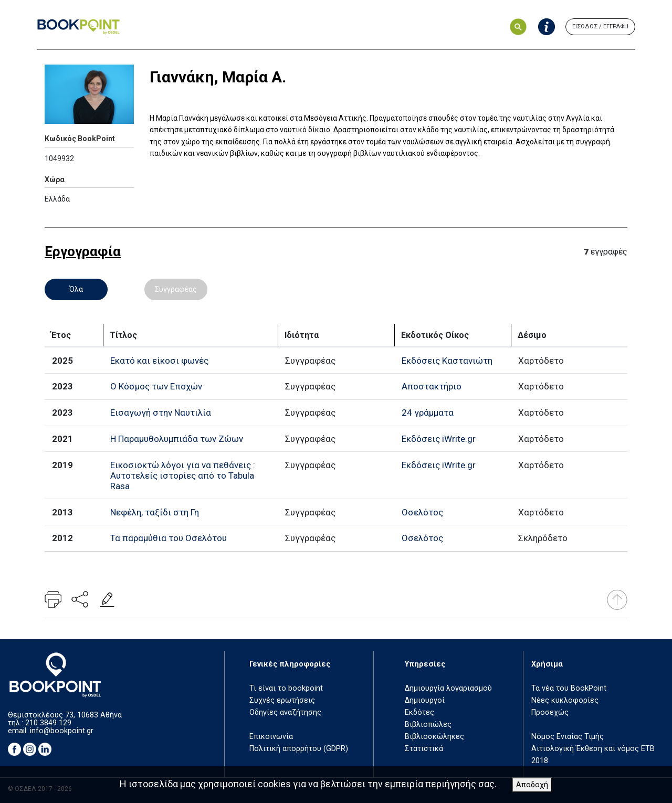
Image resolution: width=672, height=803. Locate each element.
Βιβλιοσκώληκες (434, 737)
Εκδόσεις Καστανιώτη (447, 361)
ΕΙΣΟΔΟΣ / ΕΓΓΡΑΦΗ (600, 27)
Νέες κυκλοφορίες (565, 700)
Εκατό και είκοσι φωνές (159, 361)
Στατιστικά (424, 749)
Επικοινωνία (271, 737)
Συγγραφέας (176, 289)
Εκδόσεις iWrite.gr (439, 439)
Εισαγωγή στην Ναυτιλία (161, 413)
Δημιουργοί (425, 700)
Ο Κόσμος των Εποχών (156, 386)
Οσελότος (422, 512)
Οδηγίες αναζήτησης (285, 712)
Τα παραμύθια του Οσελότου (169, 538)
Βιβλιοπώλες (428, 725)
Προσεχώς (550, 712)
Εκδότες (419, 712)
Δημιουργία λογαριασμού (448, 688)
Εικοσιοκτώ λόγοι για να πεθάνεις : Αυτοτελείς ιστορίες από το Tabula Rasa (183, 476)
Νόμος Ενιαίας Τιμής (568, 737)
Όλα (76, 289)
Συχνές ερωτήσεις (282, 700)
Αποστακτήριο (432, 386)
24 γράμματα (428, 413)
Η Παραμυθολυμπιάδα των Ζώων (177, 439)
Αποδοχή (532, 785)
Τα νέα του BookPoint (569, 688)
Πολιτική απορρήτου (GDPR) (299, 749)
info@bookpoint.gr (62, 731)
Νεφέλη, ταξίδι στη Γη (155, 512)
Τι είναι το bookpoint (286, 688)
